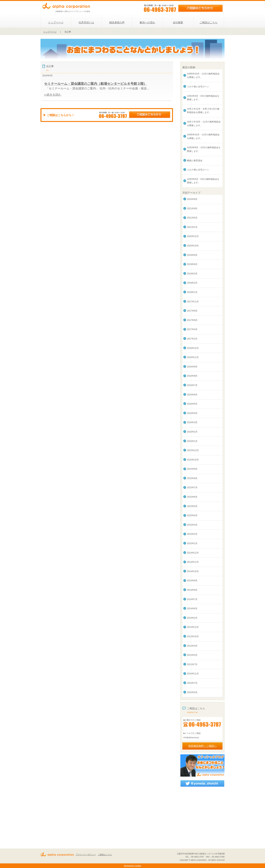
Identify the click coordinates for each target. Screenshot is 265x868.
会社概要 (178, 22)
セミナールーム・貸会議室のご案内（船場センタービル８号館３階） (96, 84)
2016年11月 (193, 357)
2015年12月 (193, 450)
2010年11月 (193, 674)
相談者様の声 (117, 22)
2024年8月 (192, 199)
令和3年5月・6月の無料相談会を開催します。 (203, 98)
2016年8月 (192, 376)
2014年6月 (192, 609)
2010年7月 (192, 683)
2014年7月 (192, 599)
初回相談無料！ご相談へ (202, 746)
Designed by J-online (132, 866)
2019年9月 (192, 255)
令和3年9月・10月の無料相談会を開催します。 (204, 149)
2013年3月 (192, 655)
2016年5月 (192, 404)
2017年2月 (192, 339)
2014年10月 (193, 571)
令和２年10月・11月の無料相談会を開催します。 (204, 124)
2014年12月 (193, 553)
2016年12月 (193, 348)
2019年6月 (192, 264)
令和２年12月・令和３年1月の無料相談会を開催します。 (203, 111)
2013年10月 (193, 636)
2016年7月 (192, 385)
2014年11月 (193, 562)
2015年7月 (192, 488)
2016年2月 (192, 432)
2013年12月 (193, 627)
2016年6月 (192, 395)
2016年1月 (192, 441)
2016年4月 (192, 413)
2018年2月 (192, 283)
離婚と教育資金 (195, 161)
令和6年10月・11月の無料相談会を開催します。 (203, 76)
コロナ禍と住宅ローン (198, 87)
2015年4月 (192, 515)
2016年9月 (192, 367)
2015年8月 (192, 478)
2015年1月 (192, 543)
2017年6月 (192, 320)
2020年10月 (193, 246)
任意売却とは (86, 22)
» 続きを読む (53, 95)
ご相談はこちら (209, 22)
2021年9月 (192, 209)
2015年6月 (192, 497)
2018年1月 (192, 292)
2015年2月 (192, 534)
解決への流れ (147, 22)
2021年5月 (192, 218)
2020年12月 (193, 236)
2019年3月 (192, 274)
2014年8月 (192, 590)
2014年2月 (192, 618)
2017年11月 (193, 302)
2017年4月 (192, 329)
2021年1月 (192, 227)
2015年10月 (193, 460)
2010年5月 (192, 692)
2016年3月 (192, 422)
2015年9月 (192, 469)
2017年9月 (192, 311)
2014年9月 (192, 581)
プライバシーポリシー (86, 855)
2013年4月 (192, 646)
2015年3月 (192, 525)
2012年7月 (192, 664)
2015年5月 (192, 506)
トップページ (56, 22)
